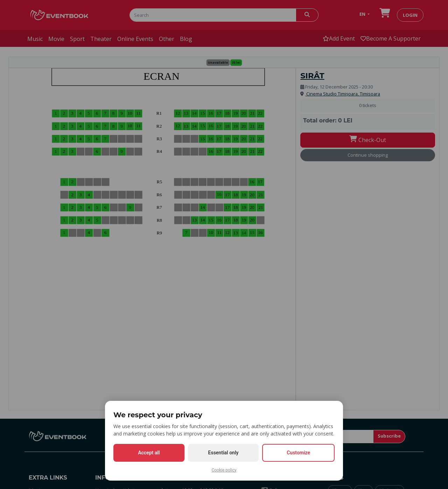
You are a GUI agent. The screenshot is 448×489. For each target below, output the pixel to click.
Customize (298, 453)
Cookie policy (224, 470)
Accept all (149, 453)
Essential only (223, 453)
